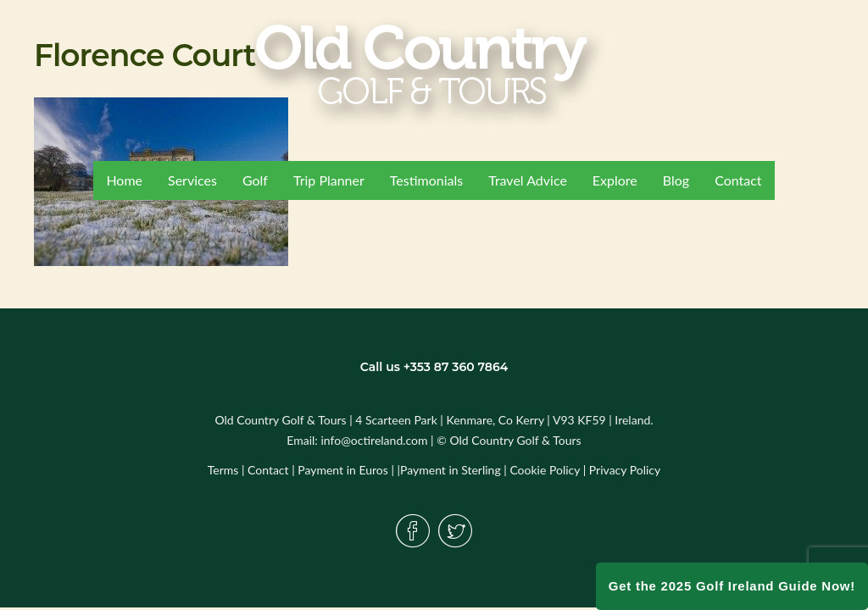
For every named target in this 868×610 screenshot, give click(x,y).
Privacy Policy (625, 470)
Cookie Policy (545, 470)
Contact (268, 470)
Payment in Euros (343, 470)
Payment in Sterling (451, 470)
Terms (223, 470)
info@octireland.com (374, 440)
